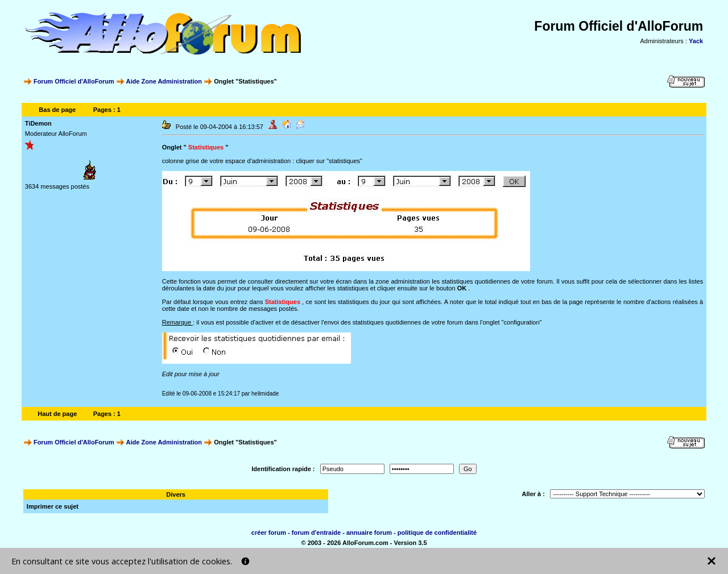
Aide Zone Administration (164, 81)
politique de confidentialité (437, 533)
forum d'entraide (316, 533)
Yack (696, 41)
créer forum (269, 533)
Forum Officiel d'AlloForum (74, 81)
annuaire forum (369, 533)
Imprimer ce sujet (53, 506)
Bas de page (57, 110)
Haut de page (57, 414)
